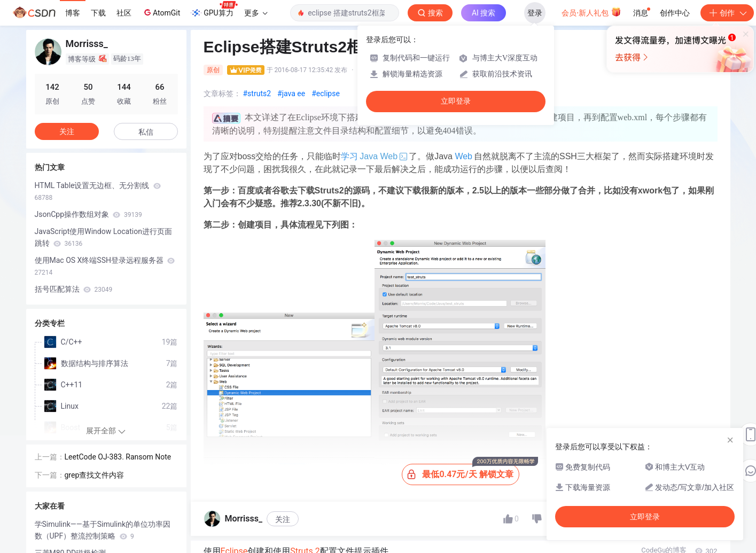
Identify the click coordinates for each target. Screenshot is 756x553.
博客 (73, 13)
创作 (727, 13)
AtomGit (161, 12)
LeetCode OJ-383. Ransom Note (118, 457)
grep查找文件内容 (95, 475)
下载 (98, 13)
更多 (256, 13)
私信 (146, 132)
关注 (283, 519)
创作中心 (675, 13)
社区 (124, 13)
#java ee (291, 94)
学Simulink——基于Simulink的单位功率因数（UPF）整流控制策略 (103, 530)
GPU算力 (214, 10)
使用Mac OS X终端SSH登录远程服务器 (105, 266)
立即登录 (456, 101)
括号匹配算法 (74, 289)
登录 (535, 13)
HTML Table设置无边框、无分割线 (98, 191)
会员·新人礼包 (591, 12)
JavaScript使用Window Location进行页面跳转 (103, 237)
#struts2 (257, 94)
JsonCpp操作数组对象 (88, 214)
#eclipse (326, 94)
